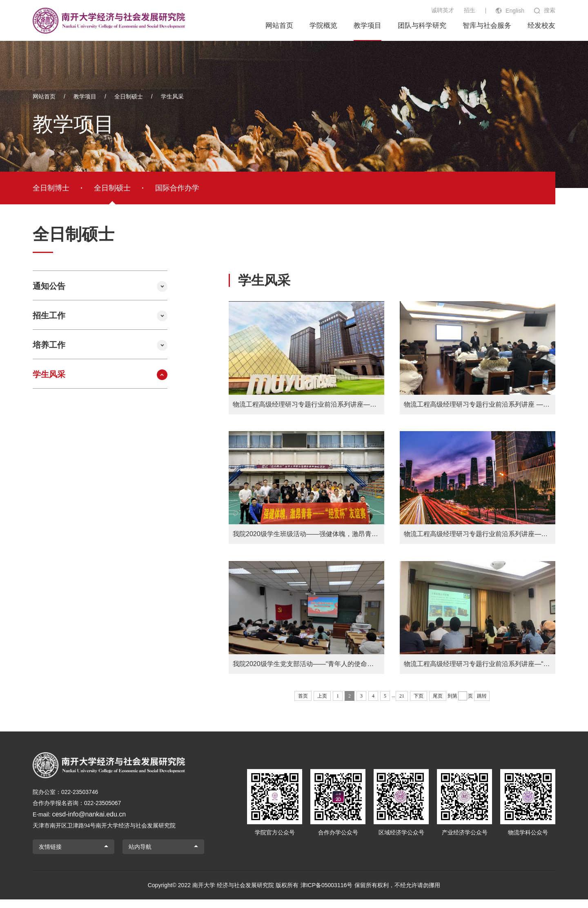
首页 (303, 704)
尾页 (438, 704)
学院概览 (323, 26)
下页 (419, 704)
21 (402, 704)
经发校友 (541, 26)
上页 (322, 704)
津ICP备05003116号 (327, 894)
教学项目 (367, 26)
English (515, 11)
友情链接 (50, 855)
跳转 (482, 704)
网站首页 (279, 26)
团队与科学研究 (422, 26)
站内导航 (140, 855)
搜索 (550, 10)
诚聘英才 (443, 10)
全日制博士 (51, 188)
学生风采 (172, 96)
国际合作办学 (177, 188)
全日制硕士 (129, 96)
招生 (470, 10)
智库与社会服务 (487, 26)
